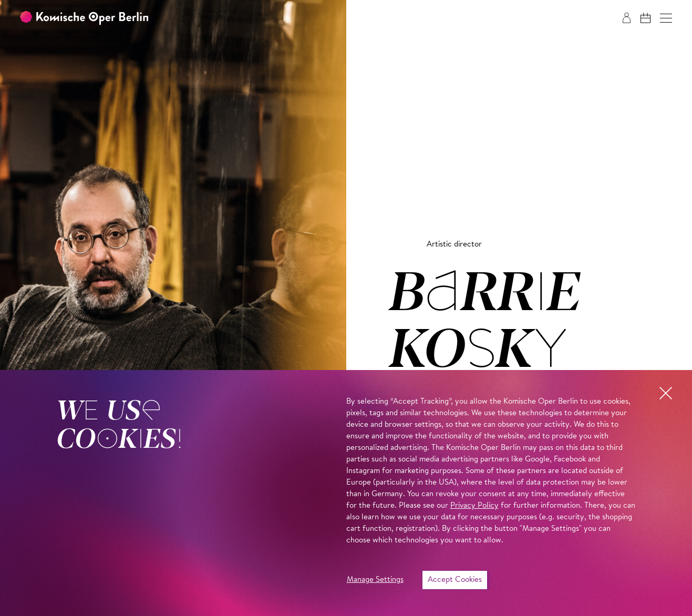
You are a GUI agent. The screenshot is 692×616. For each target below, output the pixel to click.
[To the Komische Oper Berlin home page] (84, 18)
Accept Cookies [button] (455, 580)
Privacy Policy (474, 506)
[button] (666, 18)
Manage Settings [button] (375, 580)
